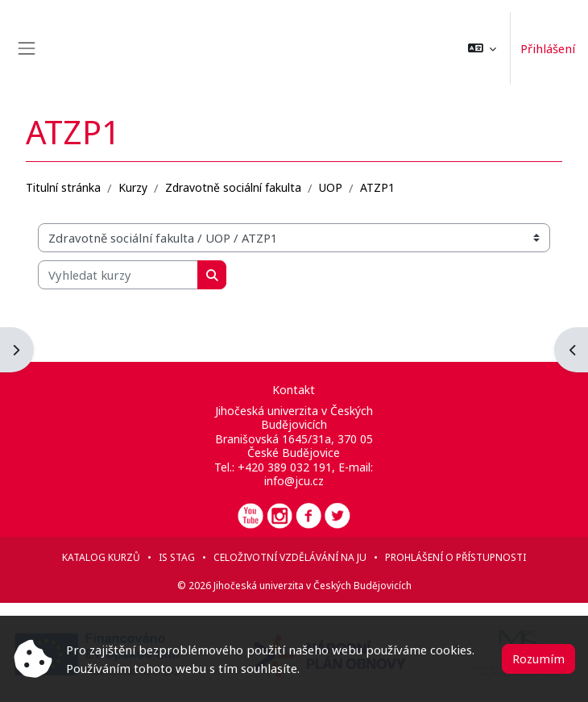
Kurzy (133, 187)
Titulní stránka (63, 187)
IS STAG (177, 557)
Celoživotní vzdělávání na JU (290, 557)
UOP (331, 187)
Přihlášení (548, 48)
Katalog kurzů (101, 557)
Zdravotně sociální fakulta (233, 187)
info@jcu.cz (294, 481)
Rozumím (538, 658)
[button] (482, 48)
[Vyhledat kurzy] (118, 275)
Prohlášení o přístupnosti (455, 557)
